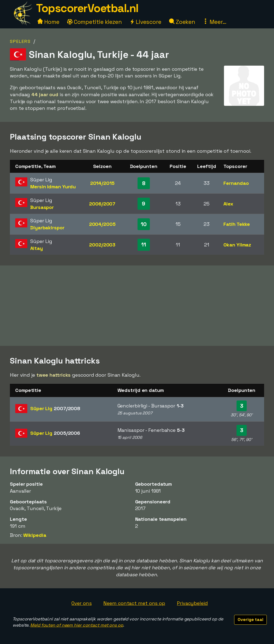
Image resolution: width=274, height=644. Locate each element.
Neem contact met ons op (134, 603)
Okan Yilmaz (237, 245)
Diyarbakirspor (47, 228)
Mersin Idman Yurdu (53, 187)
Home (48, 22)
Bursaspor (42, 207)
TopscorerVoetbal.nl (87, 8)
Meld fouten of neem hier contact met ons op (77, 625)
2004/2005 (102, 224)
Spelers (20, 41)
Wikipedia (35, 535)
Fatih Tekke (237, 224)
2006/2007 (102, 204)
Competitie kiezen (94, 22)
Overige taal (250, 619)
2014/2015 (102, 183)
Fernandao (236, 183)
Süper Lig (55, 408)
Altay (37, 248)
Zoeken (182, 22)
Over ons (81, 603)
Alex (228, 204)
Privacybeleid (192, 603)
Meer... (215, 22)
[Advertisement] (137, 306)
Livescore (145, 22)
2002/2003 (102, 245)
